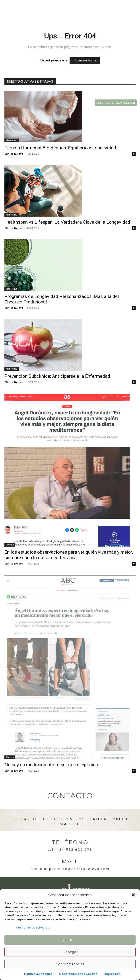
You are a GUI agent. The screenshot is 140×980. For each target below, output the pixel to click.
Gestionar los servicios (32, 928)
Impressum (112, 974)
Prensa (10, 545)
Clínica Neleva (14, 154)
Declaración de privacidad (78, 974)
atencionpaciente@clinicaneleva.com (70, 868)
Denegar (70, 952)
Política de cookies (38, 974)
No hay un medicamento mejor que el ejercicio (52, 765)
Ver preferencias (70, 964)
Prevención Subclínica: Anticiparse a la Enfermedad (57, 376)
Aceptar (70, 940)
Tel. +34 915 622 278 (70, 849)
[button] (133, 895)
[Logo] (22, 9)
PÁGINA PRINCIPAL (85, 61)
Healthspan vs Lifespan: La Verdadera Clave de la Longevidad (67, 222)
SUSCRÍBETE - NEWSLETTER (116, 103)
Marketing (12, 140)
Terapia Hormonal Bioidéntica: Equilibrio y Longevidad (60, 148)
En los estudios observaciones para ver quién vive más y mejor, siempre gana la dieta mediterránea (69, 555)
